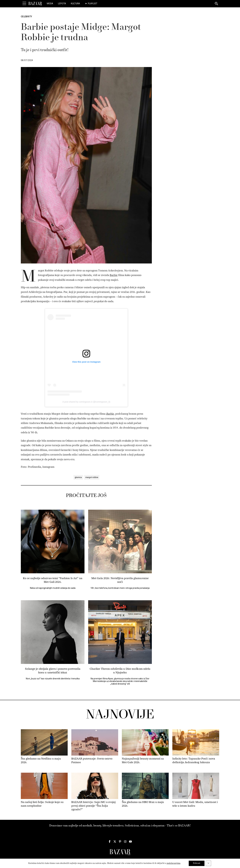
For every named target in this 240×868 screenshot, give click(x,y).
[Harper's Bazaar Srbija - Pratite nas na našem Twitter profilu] (115, 842)
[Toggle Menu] (24, 4)
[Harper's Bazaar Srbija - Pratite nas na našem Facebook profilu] (110, 842)
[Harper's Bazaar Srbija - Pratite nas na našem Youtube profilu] (130, 842)
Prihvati (196, 863)
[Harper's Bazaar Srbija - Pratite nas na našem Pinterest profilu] (120, 842)
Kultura (75, 4)
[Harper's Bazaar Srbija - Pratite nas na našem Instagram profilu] (125, 842)
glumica (78, 477)
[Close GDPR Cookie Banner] (209, 863)
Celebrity (26, 17)
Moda (50, 4)
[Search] (217, 4)
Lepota (62, 4)
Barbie (114, 275)
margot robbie (92, 477)
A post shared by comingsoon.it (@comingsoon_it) (86, 402)
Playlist (93, 4)
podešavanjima (173, 863)
